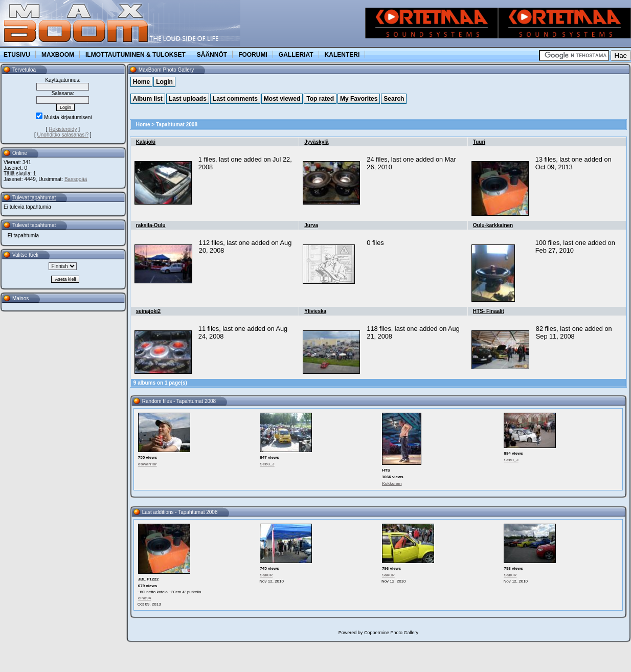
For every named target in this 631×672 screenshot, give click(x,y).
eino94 (144, 598)
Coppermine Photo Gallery (391, 633)
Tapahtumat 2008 (177, 125)
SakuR (266, 575)
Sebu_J (267, 464)
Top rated (320, 99)
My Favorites (359, 99)
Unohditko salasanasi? (63, 135)
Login (164, 82)
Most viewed (282, 99)
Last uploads (188, 99)
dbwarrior (148, 464)
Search (394, 99)
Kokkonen (392, 484)
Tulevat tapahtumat (34, 198)
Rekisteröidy (63, 129)
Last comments (235, 99)
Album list (148, 99)
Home (141, 82)
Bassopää (76, 179)
